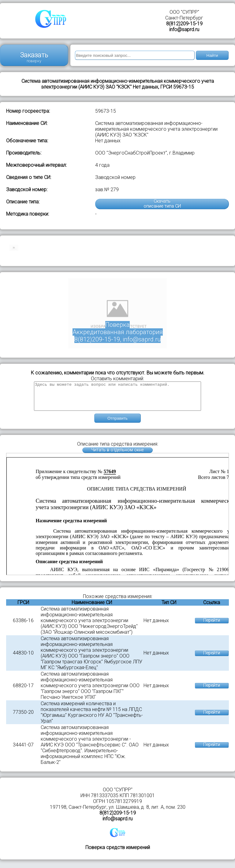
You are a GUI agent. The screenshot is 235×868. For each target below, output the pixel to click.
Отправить (117, 424)
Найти (212, 55)
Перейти (212, 626)
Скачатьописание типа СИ (162, 204)
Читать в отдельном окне (117, 456)
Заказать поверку (34, 57)
